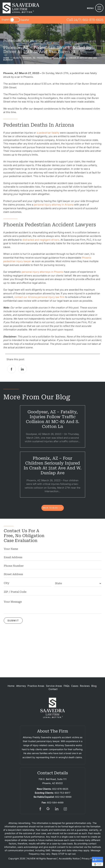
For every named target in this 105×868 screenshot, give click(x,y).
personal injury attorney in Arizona (54, 205)
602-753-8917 (62, 793)
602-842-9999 (63, 797)
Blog (94, 686)
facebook (12, 369)
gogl (48, 809)
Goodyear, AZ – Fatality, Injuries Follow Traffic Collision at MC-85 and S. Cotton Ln (53, 419)
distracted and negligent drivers (41, 240)
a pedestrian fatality (48, 133)
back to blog (50, 508)
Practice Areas (36, 686)
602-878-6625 (93, 20)
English (5, 20)
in (57, 809)
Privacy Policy (89, 858)
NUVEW (31, 858)
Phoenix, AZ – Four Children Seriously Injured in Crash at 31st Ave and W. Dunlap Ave (53, 466)
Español (25, 20)
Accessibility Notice (69, 858)
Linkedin (23, 369)
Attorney (21, 686)
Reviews (85, 686)
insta (65, 809)
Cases (75, 686)
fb (40, 809)
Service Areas (54, 686)
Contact (53, 689)
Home (11, 686)
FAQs (67, 686)
